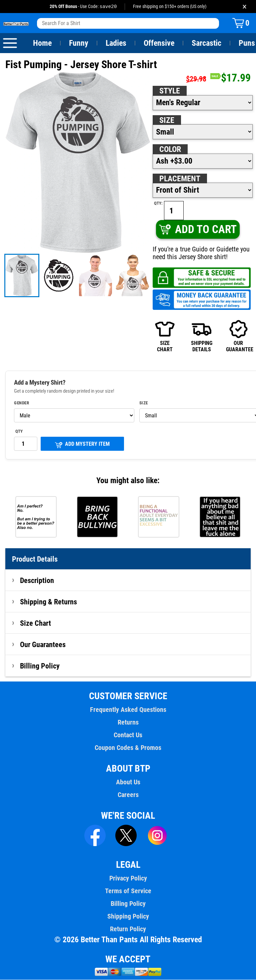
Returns (128, 723)
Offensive (159, 43)
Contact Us (128, 735)
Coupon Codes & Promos (128, 748)
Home (42, 43)
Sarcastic (207, 43)
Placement (180, 179)
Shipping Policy (128, 917)
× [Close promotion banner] (244, 7)
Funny (78, 43)
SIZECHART (165, 336)
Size (167, 121)
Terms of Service (128, 891)
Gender (22, 403)
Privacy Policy (128, 878)
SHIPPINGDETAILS (202, 336)
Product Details (35, 559)
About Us (128, 782)
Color (170, 150)
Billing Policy (40, 666)
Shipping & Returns (49, 602)
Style (170, 91)
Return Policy (128, 929)
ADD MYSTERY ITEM (82, 445)
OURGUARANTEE (238, 336)
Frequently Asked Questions (128, 710)
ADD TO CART (197, 230)
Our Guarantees (43, 645)
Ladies (116, 43)
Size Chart (35, 623)
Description (37, 581)
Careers (128, 795)
